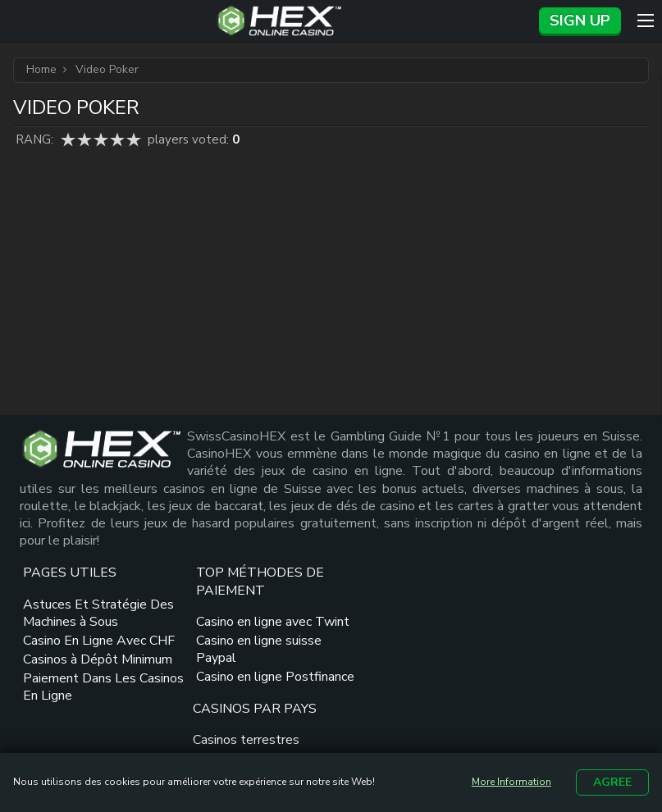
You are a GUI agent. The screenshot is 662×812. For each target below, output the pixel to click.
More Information (511, 782)
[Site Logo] (279, 21)
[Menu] (646, 21)
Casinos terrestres (361, 637)
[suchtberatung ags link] (522, 688)
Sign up (580, 21)
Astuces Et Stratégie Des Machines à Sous (85, 646)
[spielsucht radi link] (568, 719)
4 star (117, 139)
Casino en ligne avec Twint (225, 663)
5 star (134, 139)
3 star (101, 139)
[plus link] (537, 621)
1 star (68, 139)
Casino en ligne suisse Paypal (230, 700)
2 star (84, 139)
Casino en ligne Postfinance (210, 736)
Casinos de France (359, 656)
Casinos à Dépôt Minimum (71, 719)
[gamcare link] (567, 621)
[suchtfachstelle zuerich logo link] (592, 688)
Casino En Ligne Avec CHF (84, 683)
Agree (612, 782)
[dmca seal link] (614, 621)
